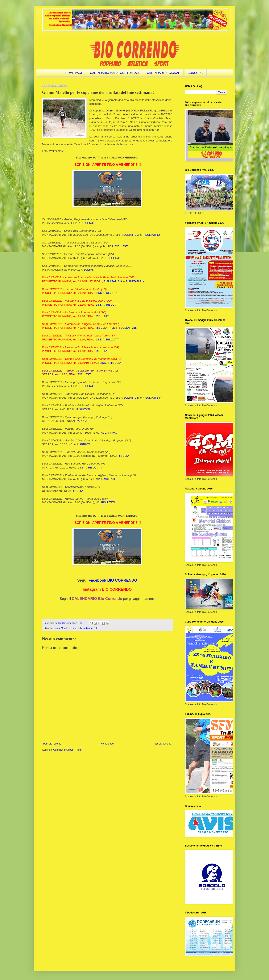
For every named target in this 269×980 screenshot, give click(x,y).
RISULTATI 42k (105, 328)
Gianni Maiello (61, 628)
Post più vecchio (162, 744)
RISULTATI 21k (113, 281)
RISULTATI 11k (135, 281)
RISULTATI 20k (130, 235)
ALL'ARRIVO (80, 421)
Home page (107, 744)
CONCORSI (196, 73)
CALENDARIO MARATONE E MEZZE (115, 73)
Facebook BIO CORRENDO (113, 580)
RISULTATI (87, 223)
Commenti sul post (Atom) (68, 750)
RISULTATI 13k (152, 398)
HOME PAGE (74, 73)
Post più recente (52, 744)
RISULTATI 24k (130, 398)
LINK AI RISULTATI (108, 293)
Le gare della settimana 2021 (84, 628)
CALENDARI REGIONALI (164, 73)
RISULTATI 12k (152, 235)
